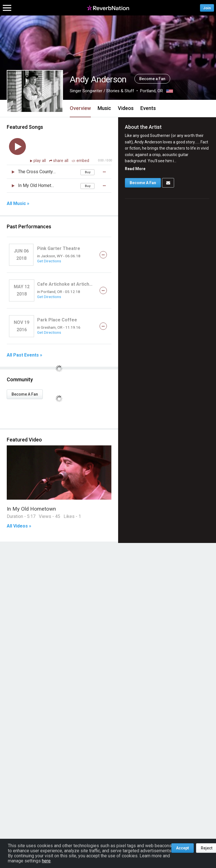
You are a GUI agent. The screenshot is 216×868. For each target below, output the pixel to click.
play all (40, 161)
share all (59, 161)
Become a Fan (152, 79)
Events (148, 108)
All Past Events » (24, 355)
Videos (126, 108)
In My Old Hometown (31, 509)
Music (104, 108)
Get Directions (49, 261)
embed (80, 161)
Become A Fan (25, 394)
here (46, 861)
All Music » (18, 204)
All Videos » (19, 526)
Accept (183, 848)
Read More (135, 169)
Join (207, 8)
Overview (80, 108)
